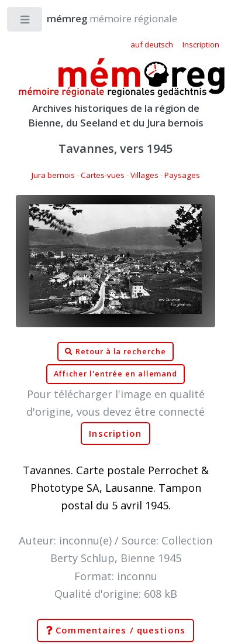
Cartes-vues (103, 175)
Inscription (115, 434)
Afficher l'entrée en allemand (116, 374)
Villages (144, 175)
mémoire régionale (100, 18)
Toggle (25, 22)
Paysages (182, 175)
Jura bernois (53, 175)
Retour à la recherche (115, 352)
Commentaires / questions (115, 631)
